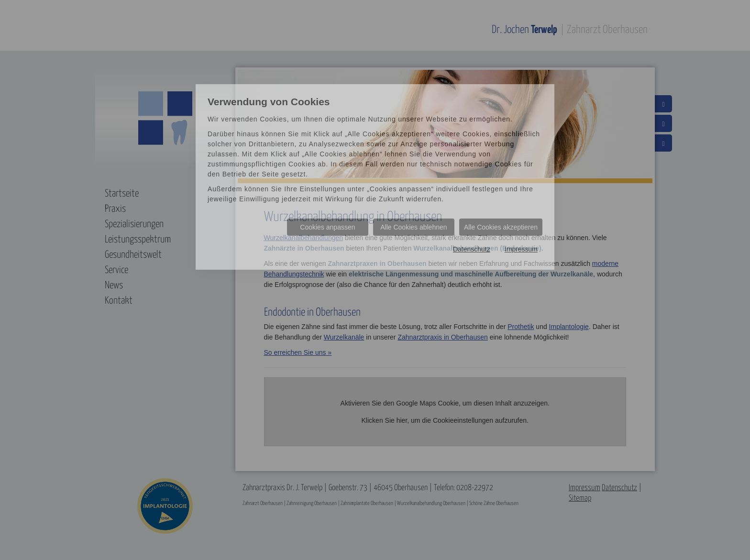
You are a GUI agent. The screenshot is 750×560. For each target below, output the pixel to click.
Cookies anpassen (327, 227)
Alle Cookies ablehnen (414, 227)
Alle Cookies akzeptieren (501, 227)
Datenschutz (472, 249)
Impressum (521, 249)
